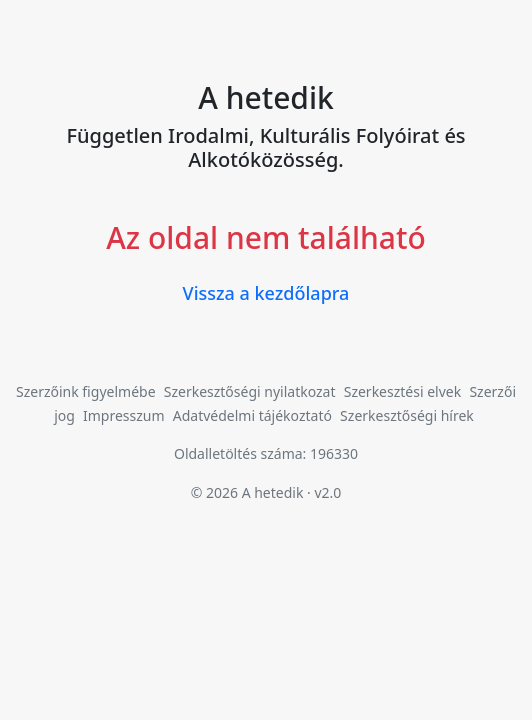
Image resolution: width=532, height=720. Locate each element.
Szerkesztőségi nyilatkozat (250, 391)
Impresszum (124, 415)
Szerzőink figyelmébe (86, 391)
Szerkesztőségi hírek (407, 415)
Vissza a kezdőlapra (266, 293)
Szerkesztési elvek (403, 391)
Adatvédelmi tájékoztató (252, 415)
